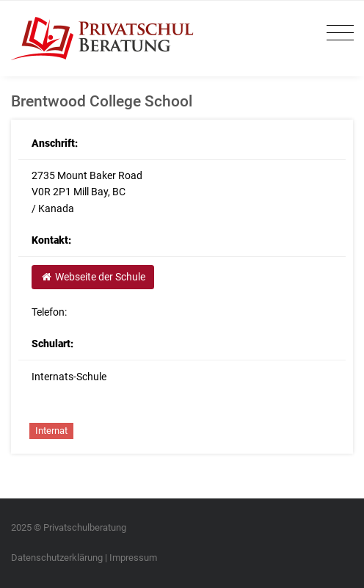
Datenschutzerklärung (57, 558)
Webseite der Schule (92, 277)
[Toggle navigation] (336, 33)
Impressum (133, 558)
